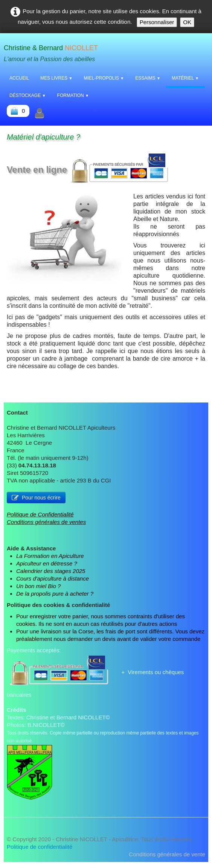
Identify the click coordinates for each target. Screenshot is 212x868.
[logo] (54, 52)
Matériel (185, 78)
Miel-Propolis (104, 78)
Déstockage (28, 95)
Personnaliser (157, 22)
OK (187, 22)
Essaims (148, 78)
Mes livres (56, 78)
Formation (73, 95)
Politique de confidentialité (40, 847)
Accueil (19, 78)
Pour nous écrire (36, 498)
